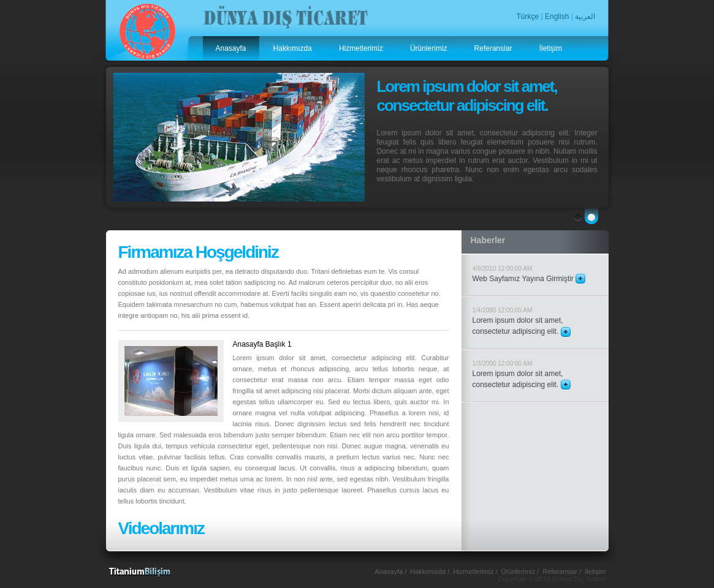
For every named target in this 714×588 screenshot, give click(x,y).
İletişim (551, 48)
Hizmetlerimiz (361, 48)
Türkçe (528, 17)
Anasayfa (231, 48)
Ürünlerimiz (429, 48)
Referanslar (493, 48)
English (557, 17)
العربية (585, 17)
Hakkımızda (293, 48)
